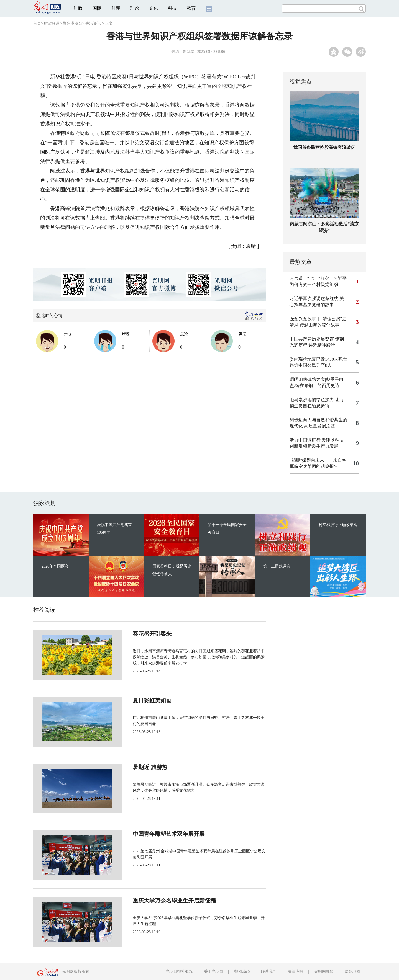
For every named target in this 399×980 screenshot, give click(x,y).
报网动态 (242, 972)
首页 (37, 23)
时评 (116, 8)
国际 (97, 8)
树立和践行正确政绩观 (338, 525)
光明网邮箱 (324, 972)
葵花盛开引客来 (134, 634)
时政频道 (52, 23)
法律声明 (295, 972)
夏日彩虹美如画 (134, 700)
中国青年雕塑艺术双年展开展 (150, 834)
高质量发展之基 (319, 426)
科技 (172, 8)
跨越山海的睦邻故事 (319, 325)
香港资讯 (93, 23)
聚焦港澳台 (73, 23)
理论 (135, 8)
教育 (191, 8)
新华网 (189, 52)
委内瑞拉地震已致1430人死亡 (318, 359)
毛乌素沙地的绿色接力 (312, 400)
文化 (154, 8)
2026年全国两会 (55, 566)
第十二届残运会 (277, 566)
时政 (78, 8)
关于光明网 (214, 972)
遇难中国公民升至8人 (311, 365)
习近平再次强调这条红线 (314, 299)
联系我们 (269, 972)
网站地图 (352, 972)
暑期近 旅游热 (131, 767)
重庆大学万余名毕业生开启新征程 (156, 901)
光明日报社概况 (179, 972)
